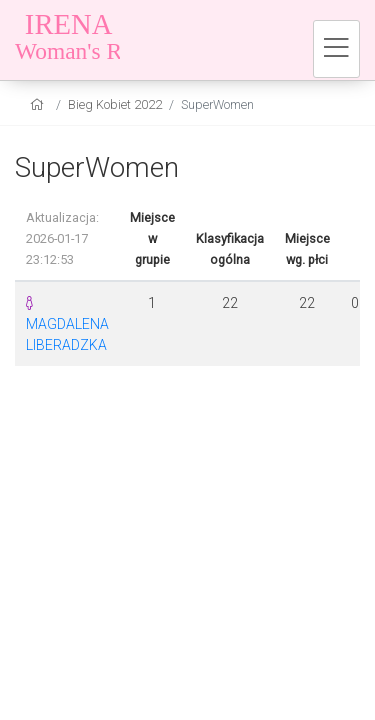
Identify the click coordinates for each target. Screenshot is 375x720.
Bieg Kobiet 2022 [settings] (115, 104)
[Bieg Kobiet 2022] (140, 40)
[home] (39, 104)
